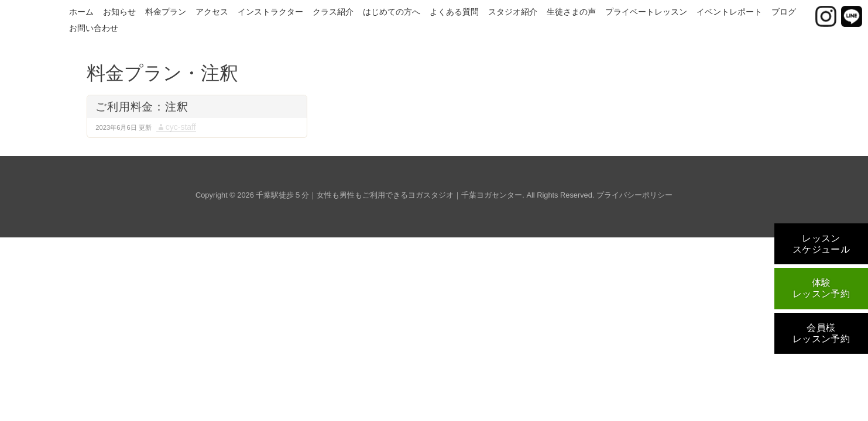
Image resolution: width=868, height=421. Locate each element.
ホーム (81, 12)
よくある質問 (454, 12)
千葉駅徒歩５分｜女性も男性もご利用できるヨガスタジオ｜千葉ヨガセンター (389, 195)
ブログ (784, 12)
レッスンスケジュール (821, 244)
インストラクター (270, 12)
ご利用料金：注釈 (142, 107)
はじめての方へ (392, 12)
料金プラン (166, 12)
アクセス (212, 12)
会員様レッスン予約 (821, 333)
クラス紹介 (333, 12)
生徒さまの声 (571, 12)
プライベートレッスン (646, 12)
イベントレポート (729, 12)
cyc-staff (181, 127)
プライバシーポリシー (634, 195)
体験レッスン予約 (821, 288)
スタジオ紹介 (513, 12)
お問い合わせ (94, 28)
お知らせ (119, 12)
